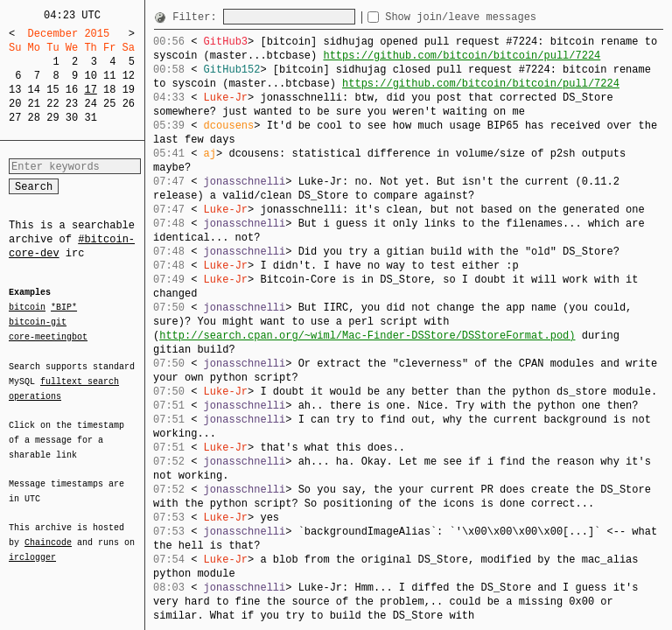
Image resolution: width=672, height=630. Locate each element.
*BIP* (64, 308)
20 (15, 104)
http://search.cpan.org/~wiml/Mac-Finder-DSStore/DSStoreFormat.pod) (367, 336)
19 (129, 90)
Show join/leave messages (492, 17)
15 (52, 90)
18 (109, 90)
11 (109, 76)
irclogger (32, 546)
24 (90, 104)
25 (109, 104)
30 (72, 118)
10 (90, 76)
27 (15, 118)
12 (129, 76)
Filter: (198, 17)
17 (90, 90)
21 (34, 104)
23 (72, 104)
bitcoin (27, 308)
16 (72, 90)
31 (90, 118)
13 (15, 90)
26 (129, 104)
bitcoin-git (38, 322)
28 (34, 118)
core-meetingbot (48, 336)
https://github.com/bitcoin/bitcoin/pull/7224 (462, 56)
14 (34, 90)
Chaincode (48, 532)
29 (52, 118)
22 (52, 104)
